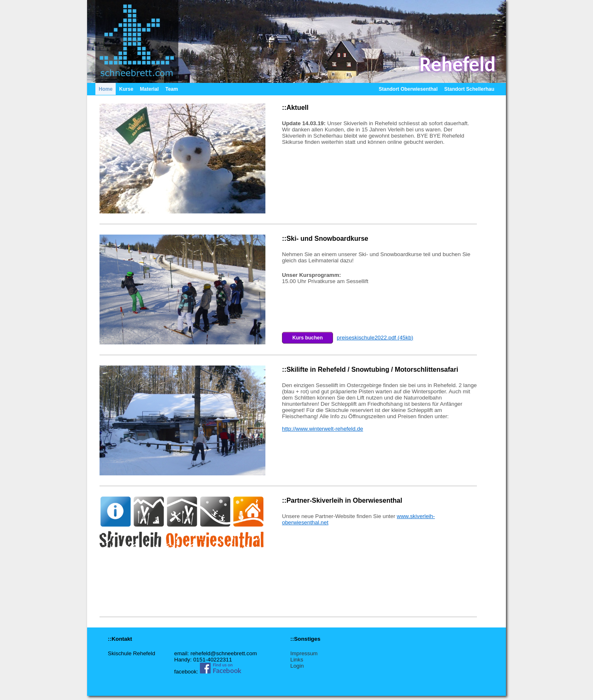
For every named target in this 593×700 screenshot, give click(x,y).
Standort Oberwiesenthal (408, 89)
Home (106, 89)
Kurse (126, 89)
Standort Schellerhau (469, 89)
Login (297, 666)
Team (172, 89)
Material (149, 89)
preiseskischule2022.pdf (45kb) (375, 338)
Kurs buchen (307, 338)
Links (297, 660)
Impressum (304, 653)
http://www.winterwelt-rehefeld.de (323, 429)
